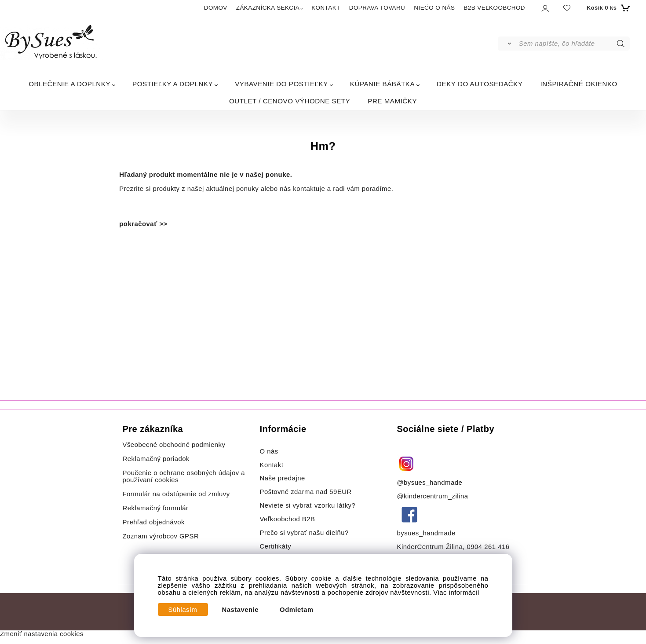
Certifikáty (276, 546)
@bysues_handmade (430, 483)
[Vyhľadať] (508, 44)
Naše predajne (283, 478)
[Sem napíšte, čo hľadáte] (574, 44)
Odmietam (297, 610)
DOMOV (216, 8)
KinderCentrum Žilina (430, 547)
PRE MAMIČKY (392, 101)
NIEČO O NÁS (434, 8)
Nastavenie (241, 610)
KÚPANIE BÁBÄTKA (382, 84)
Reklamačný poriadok (156, 459)
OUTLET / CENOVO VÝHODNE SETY (290, 101)
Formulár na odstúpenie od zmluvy (176, 494)
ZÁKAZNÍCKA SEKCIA (268, 8)
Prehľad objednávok (154, 522)
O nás (269, 451)
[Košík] (607, 8)
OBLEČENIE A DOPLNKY (69, 84)
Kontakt (273, 465)
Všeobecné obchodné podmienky (174, 445)
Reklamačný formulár (156, 508)
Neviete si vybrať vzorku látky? (308, 505)
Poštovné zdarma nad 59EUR (306, 492)
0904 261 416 (488, 547)
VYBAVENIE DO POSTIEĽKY (281, 84)
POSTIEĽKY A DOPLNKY (173, 84)
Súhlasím (183, 610)
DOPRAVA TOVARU (377, 8)
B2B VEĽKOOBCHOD (494, 8)
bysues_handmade (427, 533)
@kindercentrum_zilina (434, 496)
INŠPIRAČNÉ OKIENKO (579, 84)
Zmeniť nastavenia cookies (42, 634)
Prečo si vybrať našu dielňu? (304, 533)
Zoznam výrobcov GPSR (161, 536)
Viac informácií (456, 593)
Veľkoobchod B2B (288, 519)
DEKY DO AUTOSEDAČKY (480, 84)
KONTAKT (326, 8)
